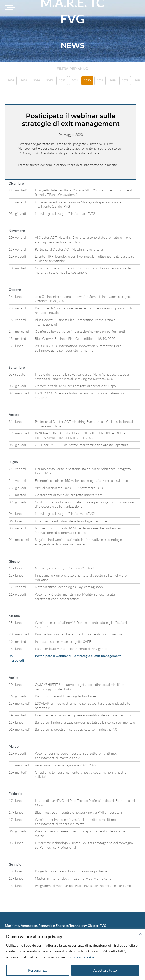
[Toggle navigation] (9, 7)
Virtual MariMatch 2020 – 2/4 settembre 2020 (69, 488)
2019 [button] (100, 80)
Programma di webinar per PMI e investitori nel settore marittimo (83, 886)
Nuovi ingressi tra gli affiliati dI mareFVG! (65, 514)
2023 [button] (49, 80)
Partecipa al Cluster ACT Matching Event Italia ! (70, 249)
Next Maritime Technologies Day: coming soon (69, 587)
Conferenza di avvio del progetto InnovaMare (69, 495)
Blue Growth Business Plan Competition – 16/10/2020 (75, 339)
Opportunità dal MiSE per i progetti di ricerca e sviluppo (75, 386)
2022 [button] (62, 80)
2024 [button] (37, 80)
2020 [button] (87, 80)
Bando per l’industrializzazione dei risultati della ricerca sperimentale (85, 722)
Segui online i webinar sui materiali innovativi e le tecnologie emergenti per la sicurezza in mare (78, 542)
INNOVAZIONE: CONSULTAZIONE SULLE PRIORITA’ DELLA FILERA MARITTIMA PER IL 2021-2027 (80, 435)
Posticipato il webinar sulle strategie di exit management (78, 656)
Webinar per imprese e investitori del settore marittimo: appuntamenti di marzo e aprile (76, 755)
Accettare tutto (105, 970)
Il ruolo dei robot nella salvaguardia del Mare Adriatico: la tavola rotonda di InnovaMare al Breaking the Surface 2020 (82, 376)
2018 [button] (113, 80)
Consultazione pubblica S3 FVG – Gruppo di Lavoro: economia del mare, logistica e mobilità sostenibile (83, 270)
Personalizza (38, 970)
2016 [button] (138, 80)
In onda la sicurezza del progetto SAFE (63, 641)
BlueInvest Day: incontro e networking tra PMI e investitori (78, 812)
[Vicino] (140, 934)
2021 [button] (75, 80)
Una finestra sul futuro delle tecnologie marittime (71, 521)
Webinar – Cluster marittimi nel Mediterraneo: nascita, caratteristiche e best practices (75, 596)
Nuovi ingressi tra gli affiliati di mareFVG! (65, 213)
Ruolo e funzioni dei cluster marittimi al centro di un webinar (79, 634)
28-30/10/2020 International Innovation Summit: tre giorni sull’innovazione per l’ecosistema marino (79, 348)
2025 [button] (24, 80)
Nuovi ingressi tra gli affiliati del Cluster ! (65, 568)
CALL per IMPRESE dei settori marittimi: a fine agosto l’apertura (82, 445)
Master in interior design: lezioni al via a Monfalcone (73, 878)
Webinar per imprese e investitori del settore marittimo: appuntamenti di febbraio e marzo (76, 822)
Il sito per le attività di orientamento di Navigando (71, 649)
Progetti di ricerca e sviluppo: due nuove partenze (71, 871)
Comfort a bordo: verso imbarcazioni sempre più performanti (80, 331)
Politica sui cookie (80, 957)
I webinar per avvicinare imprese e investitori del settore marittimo (84, 715)
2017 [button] (125, 80)
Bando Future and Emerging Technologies (66, 696)
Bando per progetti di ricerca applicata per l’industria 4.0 (76, 729)
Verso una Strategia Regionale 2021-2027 (66, 765)
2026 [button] (11, 80)
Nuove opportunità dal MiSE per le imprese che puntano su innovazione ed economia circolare (78, 530)
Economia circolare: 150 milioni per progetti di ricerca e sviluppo (81, 481)
